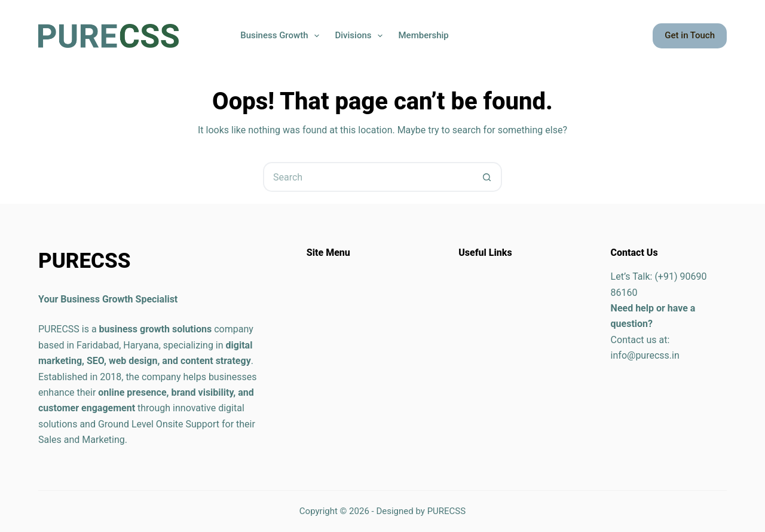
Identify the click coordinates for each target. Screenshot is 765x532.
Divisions (361, 36)
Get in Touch (690, 35)
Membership (423, 35)
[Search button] (487, 177)
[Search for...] (368, 177)
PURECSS (447, 511)
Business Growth (282, 36)
